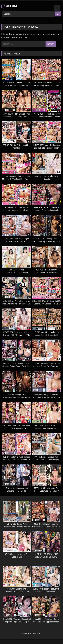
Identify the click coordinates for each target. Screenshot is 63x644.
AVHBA (9, 6)
